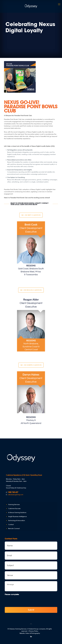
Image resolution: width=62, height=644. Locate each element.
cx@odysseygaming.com (15, 495)
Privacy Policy (34, 631)
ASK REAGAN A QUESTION (31, 290)
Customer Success (14, 509)
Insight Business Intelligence (17, 517)
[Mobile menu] (59, 4)
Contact (11, 525)
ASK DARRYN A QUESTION (31, 365)
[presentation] (21, 601)
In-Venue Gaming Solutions (17, 513)
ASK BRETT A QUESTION (31, 215)
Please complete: (12, 594)
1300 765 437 (13, 492)
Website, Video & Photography (30, 633)
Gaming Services (14, 505)
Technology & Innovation (17, 521)
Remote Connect (14, 529)
